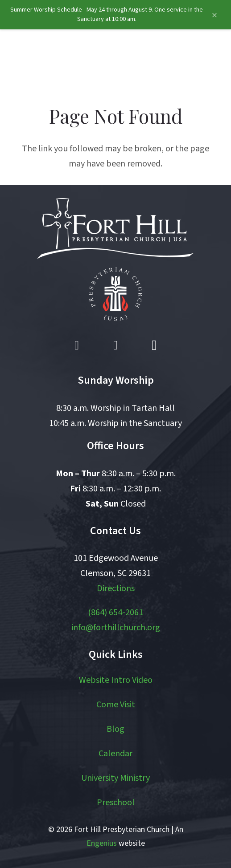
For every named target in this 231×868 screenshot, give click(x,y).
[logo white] (115, 228)
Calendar (115, 754)
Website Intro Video (116, 680)
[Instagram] (154, 345)
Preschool (116, 803)
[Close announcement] (214, 15)
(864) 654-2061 (115, 612)
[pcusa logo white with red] (115, 294)
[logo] (55, 61)
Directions (116, 588)
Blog (115, 729)
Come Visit (116, 705)
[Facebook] (77, 345)
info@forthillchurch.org (116, 628)
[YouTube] (115, 345)
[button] (181, 61)
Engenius (102, 843)
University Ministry (115, 778)
